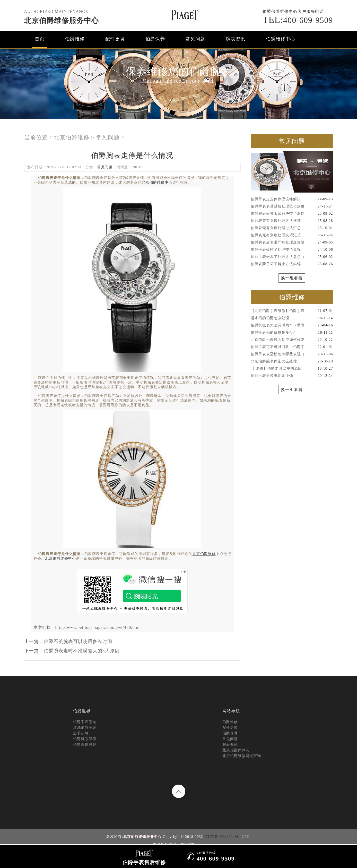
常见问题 (195, 39)
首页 (40, 39)
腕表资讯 (236, 39)
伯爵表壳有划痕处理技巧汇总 (292, 235)
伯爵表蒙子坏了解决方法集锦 (292, 264)
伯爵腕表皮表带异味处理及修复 (292, 242)
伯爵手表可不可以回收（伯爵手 (292, 347)
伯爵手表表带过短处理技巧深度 (292, 206)
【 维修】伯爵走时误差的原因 (292, 369)
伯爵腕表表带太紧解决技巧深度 (292, 214)
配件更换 (115, 39)
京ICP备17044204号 (221, 837)
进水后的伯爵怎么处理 (292, 318)
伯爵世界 (82, 711)
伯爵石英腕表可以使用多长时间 (78, 641)
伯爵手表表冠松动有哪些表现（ (292, 354)
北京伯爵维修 (72, 137)
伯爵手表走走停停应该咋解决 (292, 199)
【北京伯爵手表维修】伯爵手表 (292, 311)
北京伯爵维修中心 (157, 182)
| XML (245, 837)
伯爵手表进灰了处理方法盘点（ (292, 257)
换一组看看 (292, 278)
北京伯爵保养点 (236, 750)
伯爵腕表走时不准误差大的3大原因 (82, 651)
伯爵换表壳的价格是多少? (292, 333)
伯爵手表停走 (85, 722)
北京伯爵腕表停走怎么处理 (292, 361)
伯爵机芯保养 (85, 739)
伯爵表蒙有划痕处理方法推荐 (292, 221)
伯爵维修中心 (281, 39)
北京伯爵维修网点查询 (242, 756)
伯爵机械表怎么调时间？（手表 (292, 325)
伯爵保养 (155, 39)
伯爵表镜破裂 (85, 745)
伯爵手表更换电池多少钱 (292, 376)
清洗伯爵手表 (85, 728)
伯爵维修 (75, 39)
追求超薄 (81, 733)
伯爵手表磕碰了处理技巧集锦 (292, 250)
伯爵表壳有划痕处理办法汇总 (292, 228)
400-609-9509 (298, 20)
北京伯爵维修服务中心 (62, 20)
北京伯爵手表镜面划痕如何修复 (292, 340)
